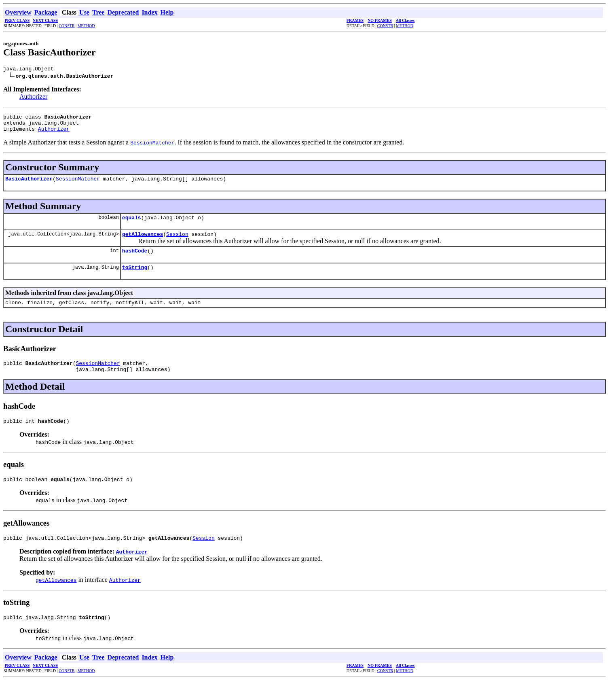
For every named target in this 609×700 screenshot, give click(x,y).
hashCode (135, 260)
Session (177, 242)
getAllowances (143, 242)
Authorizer (33, 98)
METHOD (86, 26)
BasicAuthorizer (29, 185)
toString (135, 278)
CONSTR (67, 26)
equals (132, 225)
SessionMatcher (78, 185)
